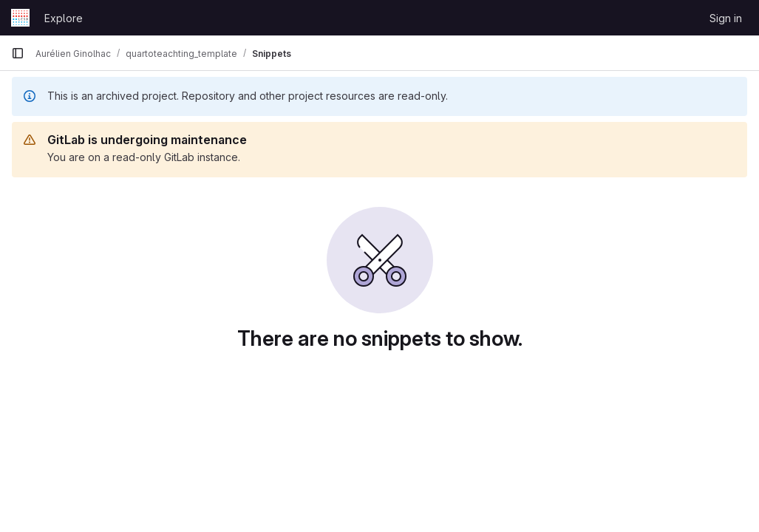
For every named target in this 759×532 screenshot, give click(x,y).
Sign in (726, 18)
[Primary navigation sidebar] (18, 53)
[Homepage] (20, 18)
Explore (64, 18)
